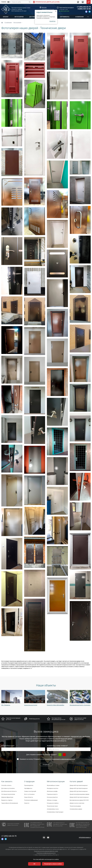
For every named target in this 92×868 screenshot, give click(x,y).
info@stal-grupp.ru (85, 837)
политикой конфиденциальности (63, 759)
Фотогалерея (19, 17)
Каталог (6, 17)
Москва (44, 7)
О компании (79, 17)
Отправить (46, 765)
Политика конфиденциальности (46, 853)
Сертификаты (65, 17)
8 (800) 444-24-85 (84, 9)
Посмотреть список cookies (53, 864)
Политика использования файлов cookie (46, 851)
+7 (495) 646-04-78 (84, 7)
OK (34, 864)
